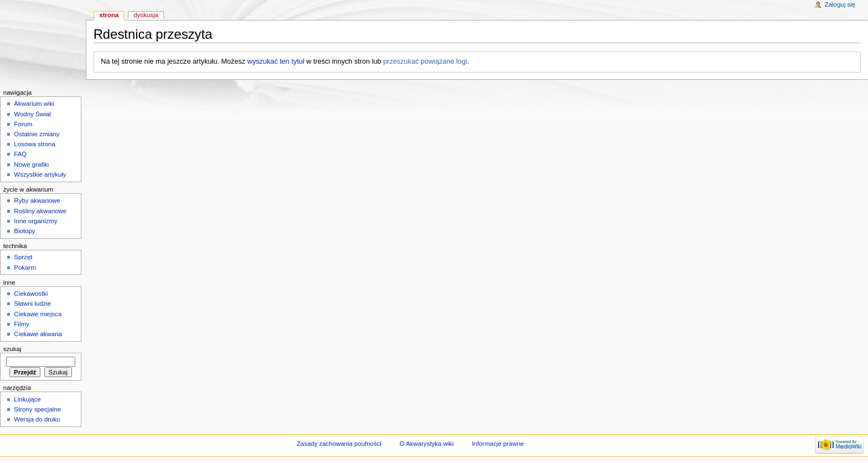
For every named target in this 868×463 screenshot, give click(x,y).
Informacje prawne (498, 444)
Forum (23, 124)
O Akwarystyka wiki (427, 444)
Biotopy (24, 231)
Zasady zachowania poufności (339, 444)
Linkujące (27, 399)
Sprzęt (23, 257)
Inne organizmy (35, 221)
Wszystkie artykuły (40, 174)
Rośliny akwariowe (40, 211)
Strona (109, 15)
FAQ (20, 154)
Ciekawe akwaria (38, 334)
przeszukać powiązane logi (425, 61)
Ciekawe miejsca (38, 314)
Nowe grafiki (31, 164)
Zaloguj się (840, 4)
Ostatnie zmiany (37, 134)
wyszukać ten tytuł (276, 61)
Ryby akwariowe (37, 200)
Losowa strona (35, 144)
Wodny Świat (32, 114)
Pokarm (25, 267)
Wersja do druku (37, 419)
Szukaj (12, 349)
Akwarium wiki (34, 104)
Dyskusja (146, 15)
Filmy (21, 324)
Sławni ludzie (32, 303)
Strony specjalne (37, 409)
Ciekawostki (31, 294)
